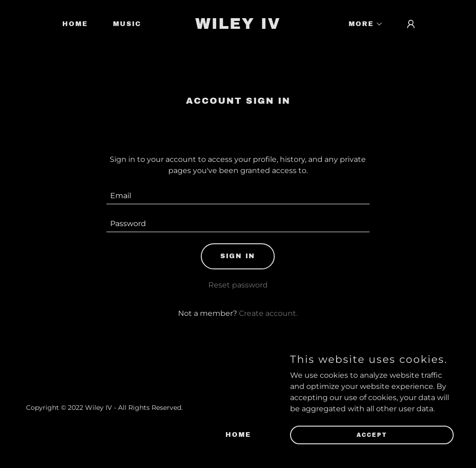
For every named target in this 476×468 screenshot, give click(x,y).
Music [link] (127, 24)
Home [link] (75, 24)
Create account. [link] (268, 313)
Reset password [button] (238, 285)
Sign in (238, 256)
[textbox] (238, 196)
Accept (372, 435)
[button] (363, 24)
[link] (238, 26)
